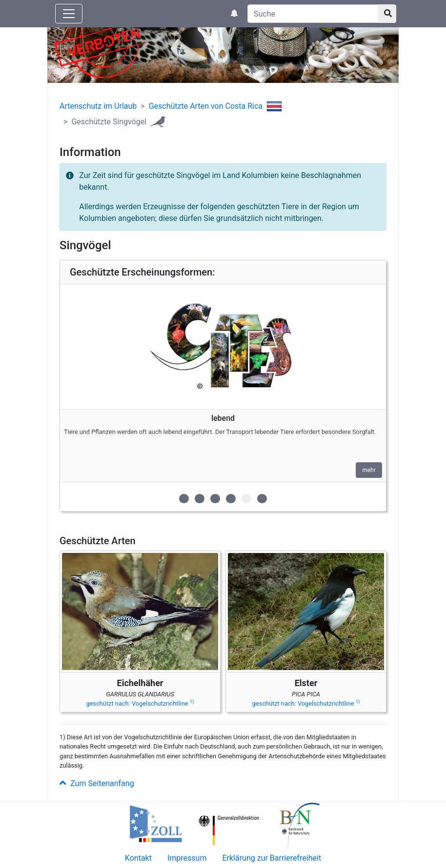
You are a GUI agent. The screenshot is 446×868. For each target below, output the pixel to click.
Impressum (187, 858)
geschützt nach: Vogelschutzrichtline (140, 703)
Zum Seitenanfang (97, 783)
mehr (369, 470)
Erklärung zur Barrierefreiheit (272, 858)
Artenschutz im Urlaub (98, 106)
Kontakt (138, 858)
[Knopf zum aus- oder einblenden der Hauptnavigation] (69, 14)
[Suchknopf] (387, 14)
